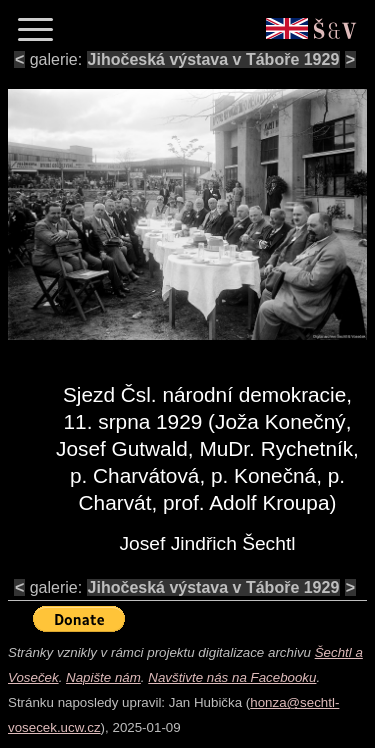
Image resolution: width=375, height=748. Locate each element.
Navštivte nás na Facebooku (232, 677)
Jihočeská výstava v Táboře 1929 (214, 59)
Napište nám (103, 677)
